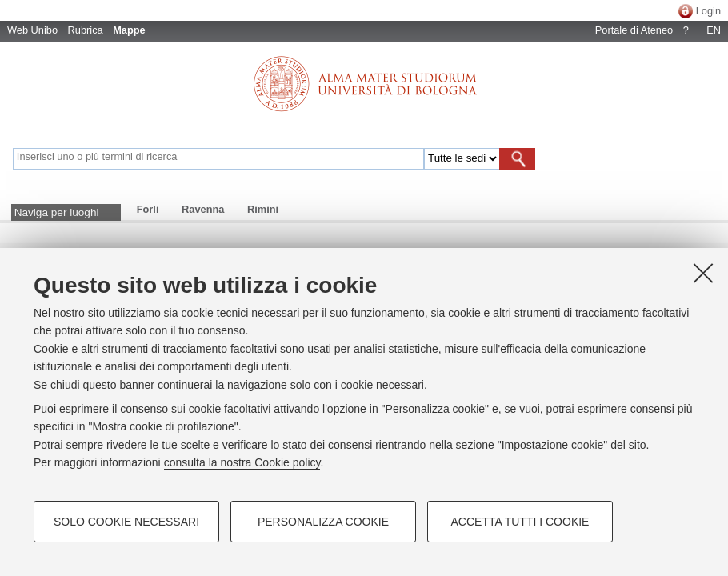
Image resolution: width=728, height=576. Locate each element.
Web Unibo (32, 30)
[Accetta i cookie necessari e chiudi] (703, 273)
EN (714, 30)
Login (708, 11)
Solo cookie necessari (126, 522)
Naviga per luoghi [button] (57, 212)
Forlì (148, 209)
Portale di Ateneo (634, 30)
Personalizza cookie (323, 522)
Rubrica (86, 30)
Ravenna (203, 209)
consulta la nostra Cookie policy (242, 462)
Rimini (263, 209)
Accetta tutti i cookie (520, 522)
